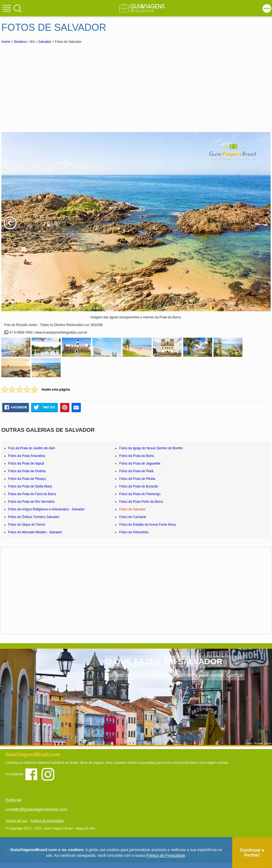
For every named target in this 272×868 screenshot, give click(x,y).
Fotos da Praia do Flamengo (140, 494)
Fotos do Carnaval (132, 517)
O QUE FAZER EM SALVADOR (164, 661)
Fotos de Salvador (132, 509)
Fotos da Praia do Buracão (139, 486)
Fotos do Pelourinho (134, 532)
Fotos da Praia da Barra (136, 456)
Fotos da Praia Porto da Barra (141, 502)
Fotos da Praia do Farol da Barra (32, 494)
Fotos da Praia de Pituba (137, 479)
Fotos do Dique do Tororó (27, 525)
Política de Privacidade (47, 821)
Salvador (45, 42)
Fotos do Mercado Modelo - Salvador (35, 532)
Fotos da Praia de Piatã (136, 471)
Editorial (13, 800)
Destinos (20, 42)
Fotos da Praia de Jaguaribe (140, 463)
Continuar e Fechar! (252, 853)
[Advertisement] (50, 86)
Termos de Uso (17, 821)
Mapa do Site (85, 828)
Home (6, 42)
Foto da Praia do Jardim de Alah (32, 448)
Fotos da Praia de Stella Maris (30, 486)
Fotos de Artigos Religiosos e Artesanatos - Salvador (46, 509)
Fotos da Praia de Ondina (27, 471)
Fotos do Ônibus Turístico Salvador (34, 517)
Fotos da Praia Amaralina (27, 456)
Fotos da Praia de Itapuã (26, 463)
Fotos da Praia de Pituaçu (27, 479)
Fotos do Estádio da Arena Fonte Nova (147, 525)
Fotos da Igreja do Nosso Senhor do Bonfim (151, 448)
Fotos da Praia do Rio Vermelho (31, 502)
